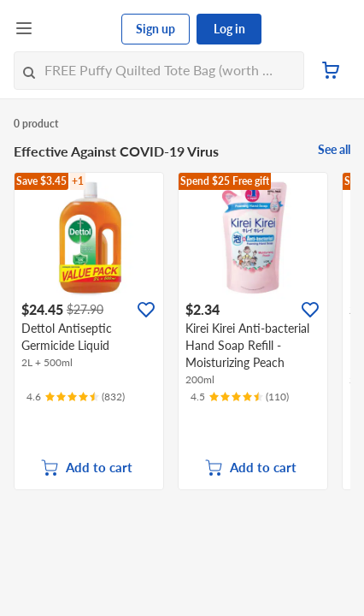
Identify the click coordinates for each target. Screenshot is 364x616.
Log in (229, 29)
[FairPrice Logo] (78, 29)
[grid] (182, 331)
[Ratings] (76, 397)
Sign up (156, 29)
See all (334, 149)
